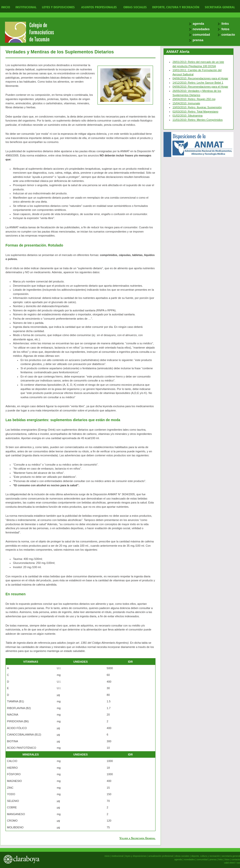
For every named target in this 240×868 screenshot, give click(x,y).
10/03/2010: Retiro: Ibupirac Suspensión (197, 107)
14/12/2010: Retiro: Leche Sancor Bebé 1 (198, 83)
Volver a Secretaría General (137, 838)
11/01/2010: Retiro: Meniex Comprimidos (198, 120)
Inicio (6, 7)
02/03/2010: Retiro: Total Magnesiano (195, 112)
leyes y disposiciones (136, 856)
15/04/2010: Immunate (186, 103)
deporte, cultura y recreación (206, 856)
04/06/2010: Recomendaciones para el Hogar (200, 78)
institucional (117, 856)
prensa (198, 40)
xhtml (232, 863)
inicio (107, 856)
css (238, 863)
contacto (228, 35)
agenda (198, 24)
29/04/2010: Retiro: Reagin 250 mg (194, 99)
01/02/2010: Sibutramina (187, 116)
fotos (225, 29)
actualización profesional (161, 856)
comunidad (201, 35)
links (225, 24)
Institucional (25, 7)
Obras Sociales (135, 7)
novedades (201, 29)
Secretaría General (218, 7)
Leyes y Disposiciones (58, 7)
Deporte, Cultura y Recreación (175, 7)
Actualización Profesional (99, 7)
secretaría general (231, 856)
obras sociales (182, 856)
